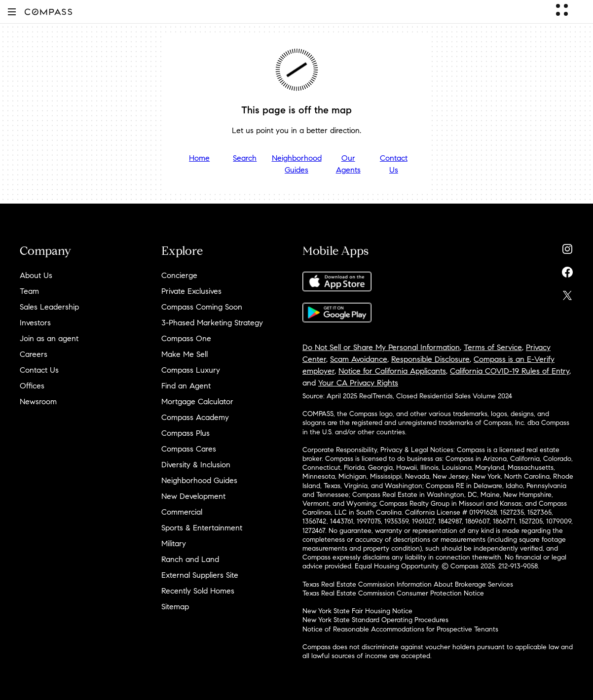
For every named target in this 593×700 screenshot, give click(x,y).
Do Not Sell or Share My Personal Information (381, 347)
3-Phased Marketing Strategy (212, 323)
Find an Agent (186, 386)
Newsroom (38, 402)
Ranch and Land (190, 559)
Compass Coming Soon (202, 307)
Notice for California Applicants (392, 371)
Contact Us (394, 164)
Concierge (179, 275)
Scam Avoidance (359, 359)
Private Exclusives (191, 291)
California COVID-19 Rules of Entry (510, 371)
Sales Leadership (49, 307)
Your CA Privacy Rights (358, 383)
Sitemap (175, 607)
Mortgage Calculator (197, 402)
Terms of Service (493, 347)
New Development (193, 496)
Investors (35, 323)
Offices (32, 386)
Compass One (186, 338)
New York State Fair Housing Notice (357, 611)
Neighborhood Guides (297, 164)
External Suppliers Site (200, 575)
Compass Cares (189, 449)
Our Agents (348, 164)
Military (174, 543)
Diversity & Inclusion (196, 465)
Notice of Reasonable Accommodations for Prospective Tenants (400, 629)
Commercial (182, 512)
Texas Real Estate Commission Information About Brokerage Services (408, 584)
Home (199, 158)
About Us (36, 275)
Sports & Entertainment (202, 528)
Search (245, 158)
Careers (34, 354)
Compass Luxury (191, 370)
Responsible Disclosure (430, 359)
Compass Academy (195, 417)
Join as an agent (49, 338)
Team (29, 291)
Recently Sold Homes (198, 591)
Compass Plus (185, 433)
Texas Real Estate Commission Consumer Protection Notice (393, 593)
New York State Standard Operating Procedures (375, 620)
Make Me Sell (185, 354)
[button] (12, 12)
